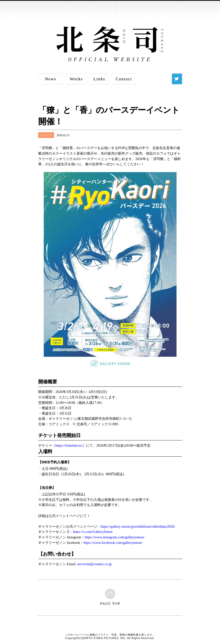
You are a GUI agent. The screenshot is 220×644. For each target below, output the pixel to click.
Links (99, 79)
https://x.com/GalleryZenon (93, 532)
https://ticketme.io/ (69, 445)
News (51, 79)
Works (76, 79)
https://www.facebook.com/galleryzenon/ (113, 543)
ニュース (46, 135)
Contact (124, 79)
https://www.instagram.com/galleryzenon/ (114, 537)
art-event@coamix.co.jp (95, 564)
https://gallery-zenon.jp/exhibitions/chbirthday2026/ (138, 526)
